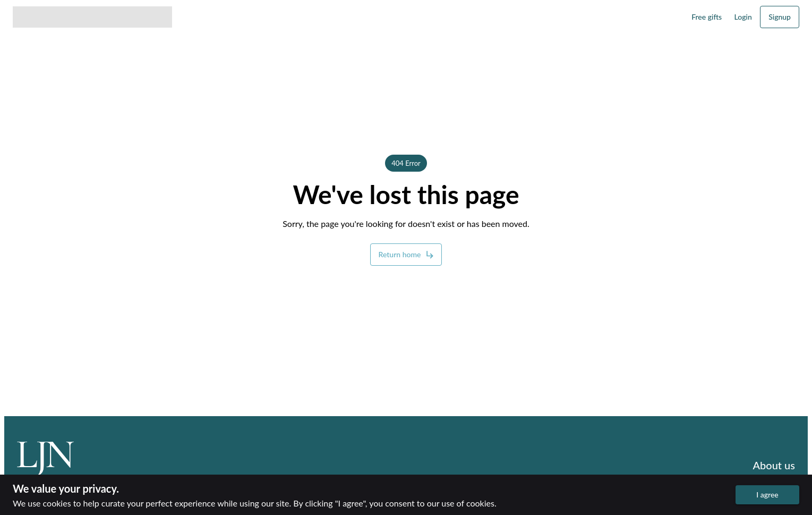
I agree (767, 495)
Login (743, 17)
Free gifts (707, 17)
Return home (406, 255)
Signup (780, 17)
